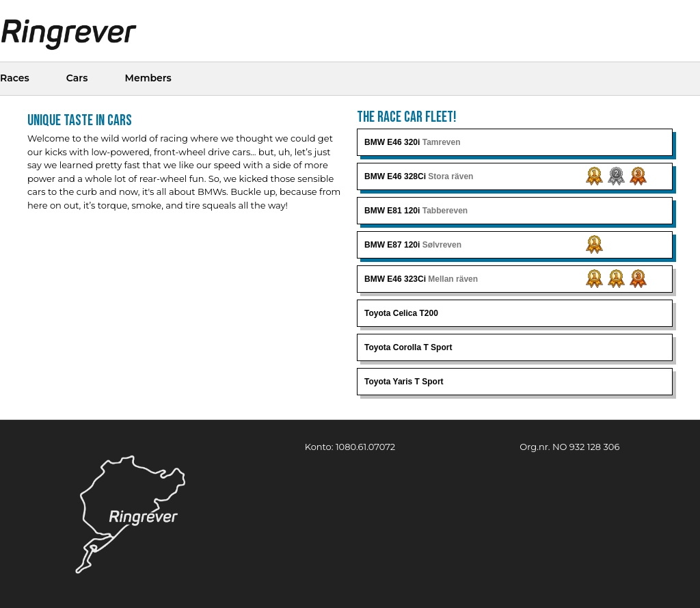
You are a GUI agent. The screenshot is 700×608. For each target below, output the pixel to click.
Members (148, 78)
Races (15, 78)
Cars (77, 78)
